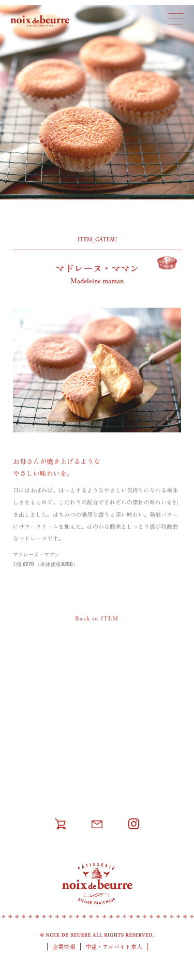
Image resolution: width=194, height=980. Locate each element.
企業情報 (64, 946)
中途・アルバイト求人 (114, 946)
